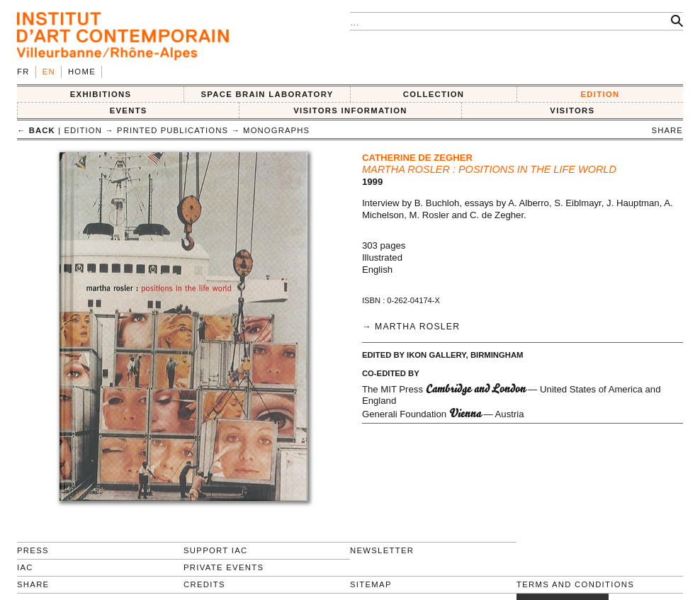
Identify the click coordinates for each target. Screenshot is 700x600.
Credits (204, 584)
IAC (25, 567)
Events (129, 111)
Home (82, 72)
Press (33, 550)
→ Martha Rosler (411, 327)
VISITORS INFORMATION (350, 111)
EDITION (600, 94)
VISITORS (572, 111)
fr (23, 72)
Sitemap (371, 584)
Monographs (276, 130)
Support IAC (216, 550)
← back (36, 130)
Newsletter (382, 550)
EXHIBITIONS (101, 94)
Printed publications (173, 130)
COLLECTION (434, 94)
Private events (224, 567)
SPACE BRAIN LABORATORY (267, 94)
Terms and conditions (575, 584)
